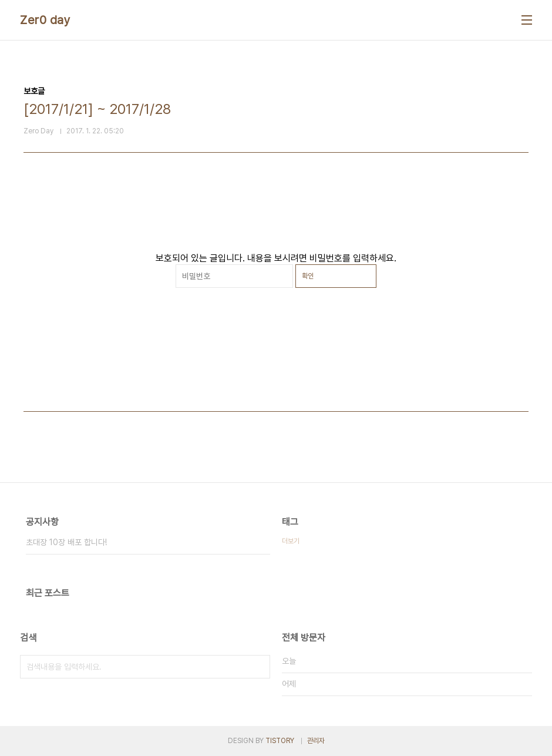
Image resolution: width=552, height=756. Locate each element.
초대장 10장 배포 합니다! (66, 542)
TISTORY (280, 741)
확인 (308, 276)
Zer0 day (45, 20)
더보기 (291, 541)
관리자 (316, 741)
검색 (258, 667)
